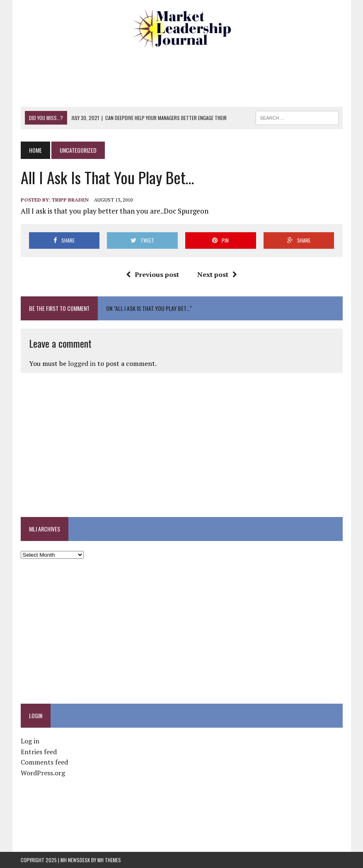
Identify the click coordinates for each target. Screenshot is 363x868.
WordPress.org (43, 773)
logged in (82, 363)
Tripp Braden (70, 200)
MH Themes (109, 860)
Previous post (152, 274)
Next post (217, 274)
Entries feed (39, 752)
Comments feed (44, 762)
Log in (30, 741)
